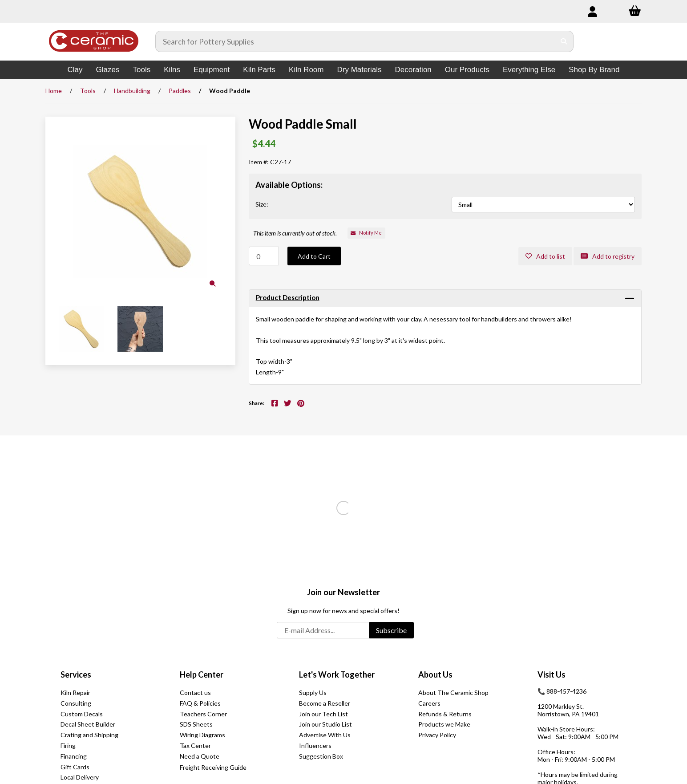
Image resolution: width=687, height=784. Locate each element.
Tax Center (195, 745)
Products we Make (444, 724)
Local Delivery (80, 777)
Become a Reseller (325, 703)
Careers (429, 703)
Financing (74, 756)
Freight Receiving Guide (213, 767)
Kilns (172, 70)
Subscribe (391, 630)
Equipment (212, 70)
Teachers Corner (203, 714)
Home (54, 91)
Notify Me (366, 233)
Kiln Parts (259, 70)
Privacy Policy (437, 735)
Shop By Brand (594, 70)
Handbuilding (132, 91)
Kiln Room (306, 70)
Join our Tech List (323, 714)
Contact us (195, 693)
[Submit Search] (564, 41)
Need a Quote (200, 756)
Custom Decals (82, 714)
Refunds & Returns (445, 714)
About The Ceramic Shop (453, 693)
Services (76, 674)
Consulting (76, 703)
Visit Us (552, 674)
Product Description (288, 297)
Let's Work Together (337, 674)
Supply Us (313, 693)
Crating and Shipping (89, 735)
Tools (141, 70)
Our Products (467, 70)
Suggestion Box (321, 756)
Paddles (180, 91)
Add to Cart (314, 256)
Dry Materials (359, 70)
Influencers (315, 745)
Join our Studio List (325, 724)
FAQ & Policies (200, 703)
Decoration (413, 70)
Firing (68, 745)
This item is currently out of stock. (295, 233)
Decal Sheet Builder (88, 724)
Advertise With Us (325, 735)
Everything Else (529, 70)
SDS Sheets (196, 724)
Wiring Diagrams (202, 735)
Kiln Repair (75, 693)
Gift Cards (75, 767)
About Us (435, 674)
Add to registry (608, 256)
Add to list (545, 256)
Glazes (108, 70)
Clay (75, 70)
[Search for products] (356, 41)
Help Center (202, 674)
